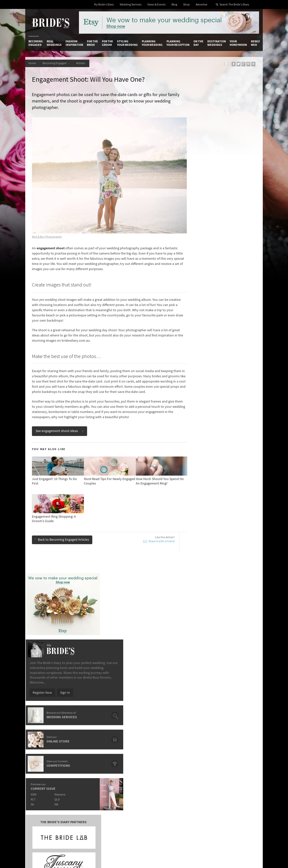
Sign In (220, 200)
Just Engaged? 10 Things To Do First (135, 652)
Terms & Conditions (198, 739)
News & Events (156, 5)
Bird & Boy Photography (48, 227)
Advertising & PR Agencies (118, 751)
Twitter (233, 757)
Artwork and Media (159, 739)
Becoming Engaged (36, 43)
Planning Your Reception (178, 43)
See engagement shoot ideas (60, 427)
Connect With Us (235, 727)
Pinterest (235, 764)
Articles (84, 63)
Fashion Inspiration (74, 43)
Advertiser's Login (80, 733)
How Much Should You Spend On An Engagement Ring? (135, 642)
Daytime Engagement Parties (59, 674)
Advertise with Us (41, 743)
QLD (213, 307)
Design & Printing (80, 739)
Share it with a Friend (148, 537)
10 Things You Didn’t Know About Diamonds (62, 665)
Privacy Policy (194, 733)
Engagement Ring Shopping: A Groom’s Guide (67, 642)
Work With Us (38, 749)
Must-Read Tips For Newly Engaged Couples (64, 654)
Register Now (198, 200)
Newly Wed (255, 43)
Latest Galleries (118, 743)
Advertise (202, 5)
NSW (189, 302)
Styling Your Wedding (127, 43)
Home (33, 63)
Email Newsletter (236, 782)
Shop (186, 5)
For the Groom (108, 43)
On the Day (198, 43)
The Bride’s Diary (50, 23)
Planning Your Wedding (152, 43)
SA (188, 312)
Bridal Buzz (236, 734)
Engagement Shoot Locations (130, 674)
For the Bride (92, 43)
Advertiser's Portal (159, 743)
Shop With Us (155, 733)
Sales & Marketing (80, 749)
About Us (35, 733)
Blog (174, 5)
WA (213, 312)
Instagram (236, 749)
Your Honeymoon (238, 43)
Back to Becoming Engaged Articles (62, 535)
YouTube (235, 772)
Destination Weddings (217, 43)
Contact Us (36, 739)
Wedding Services (131, 5)
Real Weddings (54, 43)
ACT (188, 307)
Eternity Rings (119, 663)
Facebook (235, 741)
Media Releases (117, 733)
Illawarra (216, 302)
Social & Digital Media (83, 743)
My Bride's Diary (104, 5)
